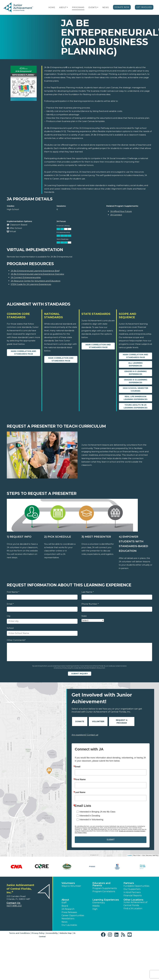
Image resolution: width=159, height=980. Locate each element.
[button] (67, 7)
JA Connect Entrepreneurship (26, 277)
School (10, 628)
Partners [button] (129, 883)
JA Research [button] (68, 909)
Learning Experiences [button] (106, 900)
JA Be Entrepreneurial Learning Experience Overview (37, 274)
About (63, 7)
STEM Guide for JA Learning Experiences (31, 284)
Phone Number (90, 604)
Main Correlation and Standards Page (24, 353)
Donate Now (122, 7)
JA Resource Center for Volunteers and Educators (35, 281)
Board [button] (65, 906)
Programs (78, 7)
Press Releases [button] (69, 912)
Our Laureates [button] (69, 925)
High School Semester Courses (135, 389)
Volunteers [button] (68, 883)
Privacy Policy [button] (38, 933)
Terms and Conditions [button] (19, 933)
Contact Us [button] (13, 903)
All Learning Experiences (135, 364)
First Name (13, 592)
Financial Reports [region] (133, 895)
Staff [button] (64, 903)
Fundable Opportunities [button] (136, 886)
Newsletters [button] (68, 919)
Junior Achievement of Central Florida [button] (135, 904)
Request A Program (122, 721)
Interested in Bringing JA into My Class (97, 812)
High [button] (95, 909)
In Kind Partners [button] (132, 892)
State (84, 616)
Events (93, 7)
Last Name (88, 592)
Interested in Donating (90, 816)
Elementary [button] (99, 903)
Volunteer (98, 721)
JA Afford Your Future (121, 211)
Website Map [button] (65, 933)
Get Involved (144, 7)
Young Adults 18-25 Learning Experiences (136, 406)
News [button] (64, 922)
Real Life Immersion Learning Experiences (136, 398)
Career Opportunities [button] (73, 915)
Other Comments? (16, 640)
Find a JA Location (133, 908)
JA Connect (116, 215)
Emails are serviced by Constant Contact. (132, 831)
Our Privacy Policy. (81, 832)
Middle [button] (96, 906)
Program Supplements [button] (105, 888)
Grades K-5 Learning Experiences (135, 373)
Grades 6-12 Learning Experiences (136, 381)
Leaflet (130, 855)
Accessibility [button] (52, 933)
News (106, 7)
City (9, 616)
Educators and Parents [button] (101, 884)
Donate (80, 721)
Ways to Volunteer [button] (71, 886)
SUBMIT (111, 840)
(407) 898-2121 (14, 906)
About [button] (65, 900)
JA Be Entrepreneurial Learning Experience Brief (35, 271)
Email (10, 604)
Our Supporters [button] (132, 889)
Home (52, 7)
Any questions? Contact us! (85, 735)
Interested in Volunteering (91, 820)
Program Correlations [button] (104, 891)
